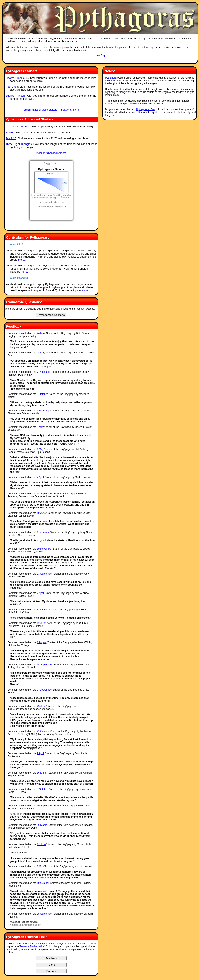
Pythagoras (111, 78)
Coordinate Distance (18, 127)
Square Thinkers (16, 96)
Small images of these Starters (40, 110)
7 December (44, 372)
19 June (41, 513)
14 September (45, 665)
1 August (42, 642)
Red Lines (12, 87)
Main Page (100, 56)
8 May (40, 427)
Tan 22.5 (11, 138)
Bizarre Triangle (15, 78)
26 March (42, 825)
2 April (40, 593)
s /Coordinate (44, 690)
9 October (42, 394)
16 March (42, 773)
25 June (41, 706)
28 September (45, 914)
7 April (40, 477)
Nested (10, 132)
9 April (40, 753)
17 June (41, 844)
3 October (42, 610)
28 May (41, 353)
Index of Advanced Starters (51, 153)
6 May (40, 867)
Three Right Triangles (19, 144)
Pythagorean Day (146, 109)
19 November (44, 549)
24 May (41, 333)
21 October (43, 731)
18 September (45, 494)
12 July (41, 623)
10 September (45, 806)
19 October (43, 883)
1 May (40, 449)
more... (22, 260)
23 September (45, 574)
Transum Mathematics (32, 946)
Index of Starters (70, 110)
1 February (43, 411)
